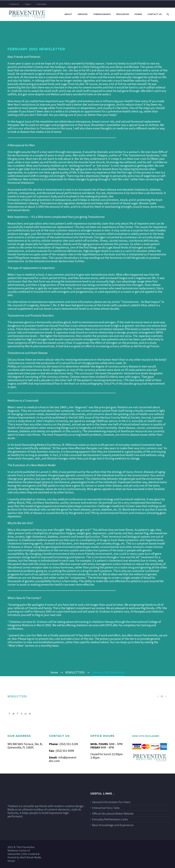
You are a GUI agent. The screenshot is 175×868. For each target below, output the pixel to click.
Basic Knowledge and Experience (113, 825)
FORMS (138, 14)
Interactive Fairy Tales (106, 808)
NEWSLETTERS (17, 696)
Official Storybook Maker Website (113, 814)
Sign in (28, 4)
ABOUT (68, 14)
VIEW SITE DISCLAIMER (145, 736)
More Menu (42, 4)
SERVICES (83, 14)
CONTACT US (155, 14)
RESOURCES (123, 14)
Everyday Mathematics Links (110, 819)
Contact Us (14, 4)
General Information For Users (111, 802)
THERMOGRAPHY (102, 14)
